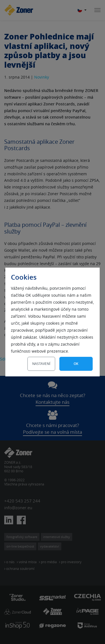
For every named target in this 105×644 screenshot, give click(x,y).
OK (76, 364)
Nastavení (41, 364)
